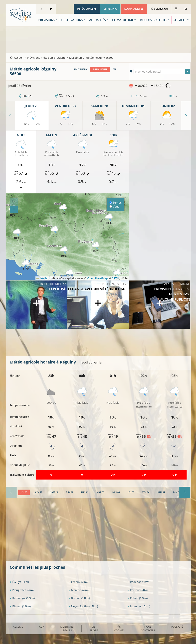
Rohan (138, 598)
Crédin (78, 582)
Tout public (81, 69)
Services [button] (180, 20)
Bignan (20, 606)
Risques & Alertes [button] (154, 20)
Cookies (119, 629)
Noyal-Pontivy (83, 606)
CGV (42, 627)
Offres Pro (110, 9)
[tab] (24, 492)
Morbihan (76, 58)
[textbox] (162, 72)
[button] (17, 234)
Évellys (19, 582)
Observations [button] (72, 20)
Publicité (177, 627)
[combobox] (162, 71)
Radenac (138, 582)
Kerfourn (138, 590)
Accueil (17, 58)
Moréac (78, 590)
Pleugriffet (22, 590)
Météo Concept (87, 9)
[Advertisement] (98, 39)
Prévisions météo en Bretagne (46, 58)
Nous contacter (148, 628)
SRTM (116, 278)
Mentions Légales (67, 628)
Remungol (22, 598)
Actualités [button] (98, 20)
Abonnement (134, 9)
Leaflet (42, 278)
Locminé (139, 606)
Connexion (159, 9)
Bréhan (79, 598)
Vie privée (94, 628)
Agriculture (100, 69)
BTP (115, 69)
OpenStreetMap (98, 278)
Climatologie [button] (123, 20)
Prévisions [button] (47, 20)
